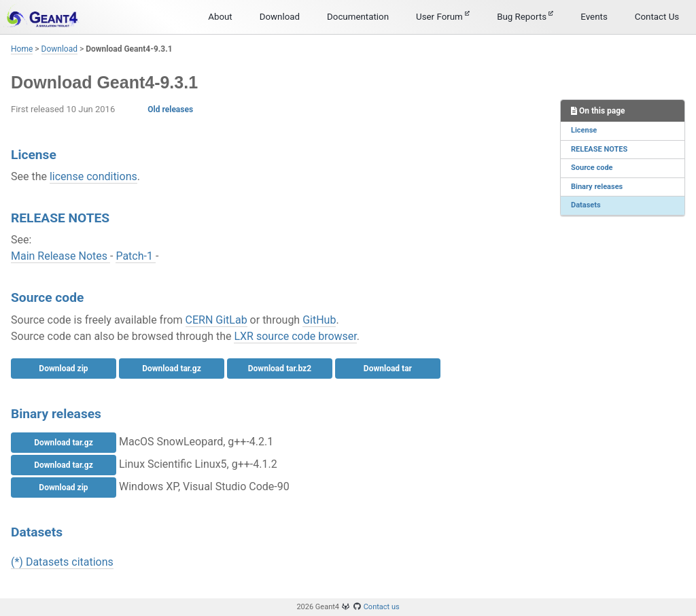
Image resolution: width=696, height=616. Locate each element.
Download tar (388, 369)
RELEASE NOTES (599, 149)
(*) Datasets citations (62, 562)
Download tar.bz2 (280, 369)
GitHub (319, 320)
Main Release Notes (60, 256)
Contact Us (657, 17)
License (584, 130)
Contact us (382, 607)
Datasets (586, 205)
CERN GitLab (216, 320)
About (220, 17)
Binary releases (597, 187)
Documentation (358, 17)
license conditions (93, 176)
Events (594, 17)
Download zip (63, 369)
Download (280, 17)
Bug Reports (525, 16)
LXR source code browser (295, 336)
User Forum (443, 16)
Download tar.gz (172, 369)
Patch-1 (136, 256)
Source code (592, 168)
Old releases (170, 109)
